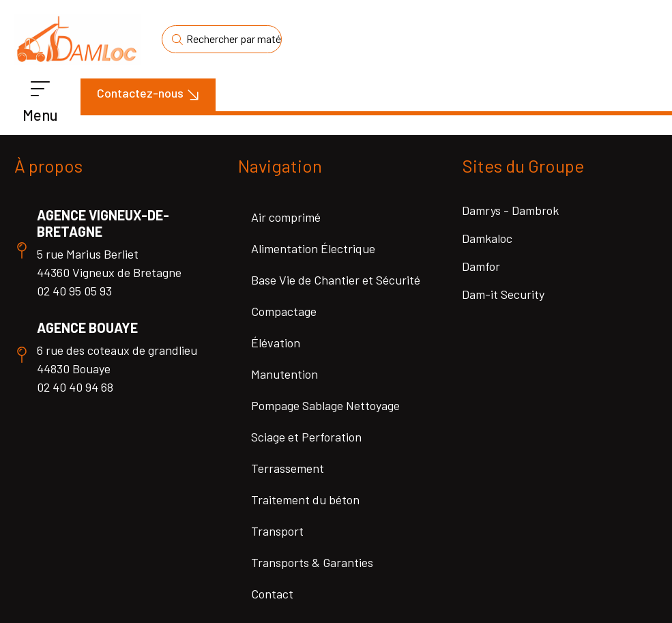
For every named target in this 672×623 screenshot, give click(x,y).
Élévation (276, 343)
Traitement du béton (305, 499)
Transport (277, 531)
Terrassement (288, 468)
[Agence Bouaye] (22, 355)
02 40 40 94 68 (75, 387)
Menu (40, 115)
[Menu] (40, 89)
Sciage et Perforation (306, 437)
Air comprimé (286, 217)
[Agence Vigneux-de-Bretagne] (22, 250)
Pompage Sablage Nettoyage (325, 405)
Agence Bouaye (87, 328)
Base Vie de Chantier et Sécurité (336, 280)
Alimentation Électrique (313, 248)
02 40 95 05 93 (74, 291)
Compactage (284, 311)
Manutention (284, 374)
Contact (272, 594)
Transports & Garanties (312, 562)
